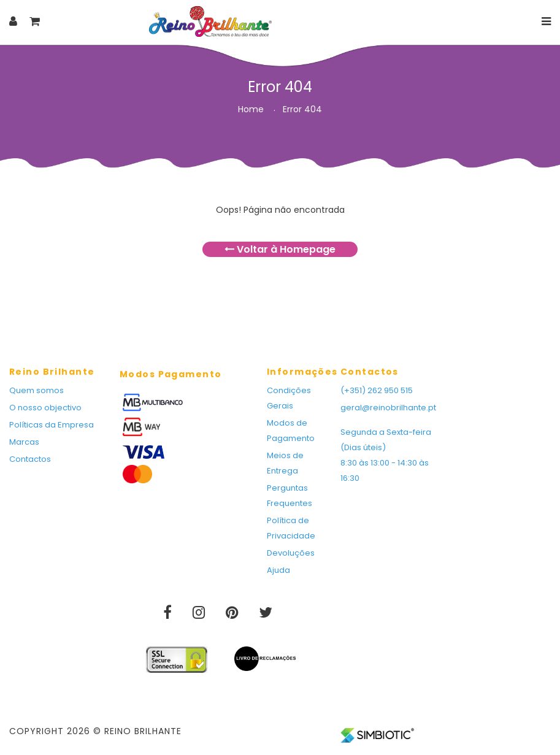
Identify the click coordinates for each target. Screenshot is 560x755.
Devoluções (291, 553)
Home (251, 109)
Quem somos (36, 390)
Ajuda (278, 570)
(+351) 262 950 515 (377, 390)
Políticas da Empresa (52, 425)
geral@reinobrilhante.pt (388, 408)
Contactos (30, 459)
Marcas (24, 442)
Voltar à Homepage (280, 249)
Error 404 (302, 109)
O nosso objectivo (45, 408)
